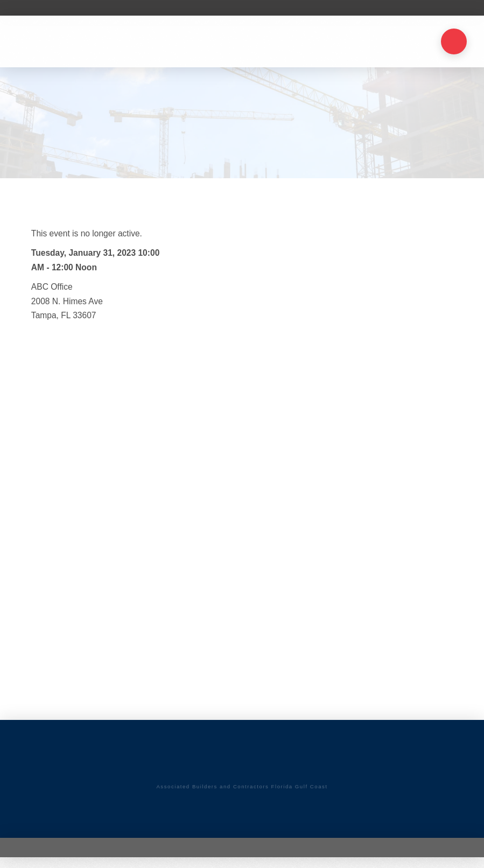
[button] (454, 41)
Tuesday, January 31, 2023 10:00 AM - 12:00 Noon (95, 260)
